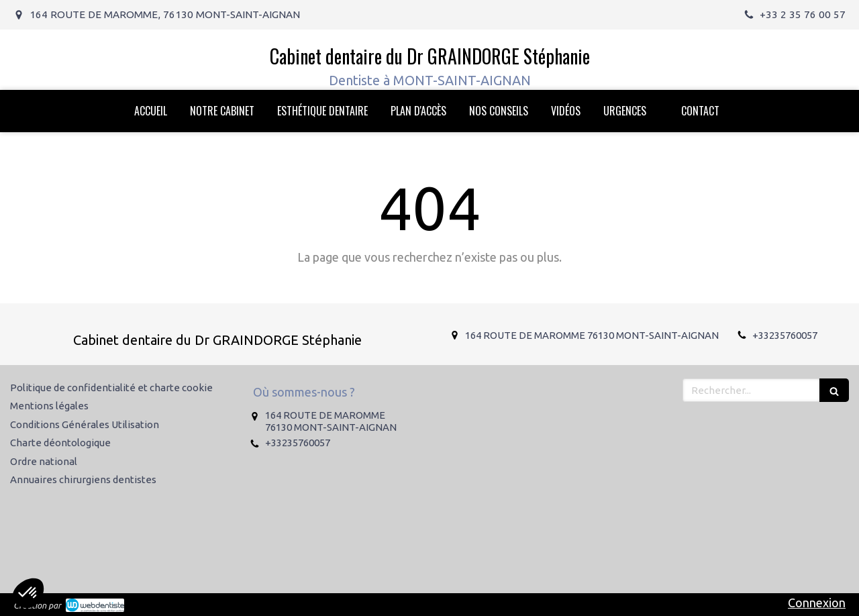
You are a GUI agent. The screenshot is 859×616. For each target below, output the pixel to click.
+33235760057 (785, 335)
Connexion (817, 603)
